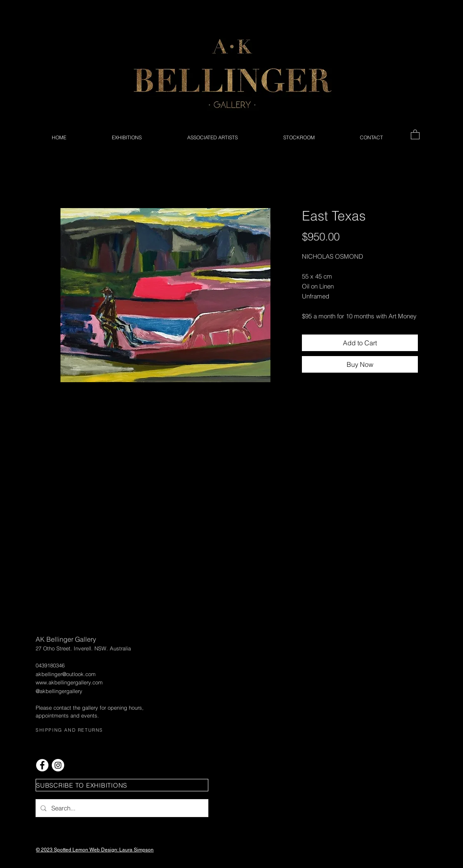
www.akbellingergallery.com (69, 682)
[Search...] (121, 808)
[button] (415, 134)
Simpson (144, 850)
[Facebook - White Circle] (42, 765)
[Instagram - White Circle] (58, 765)
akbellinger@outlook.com (66, 674)
